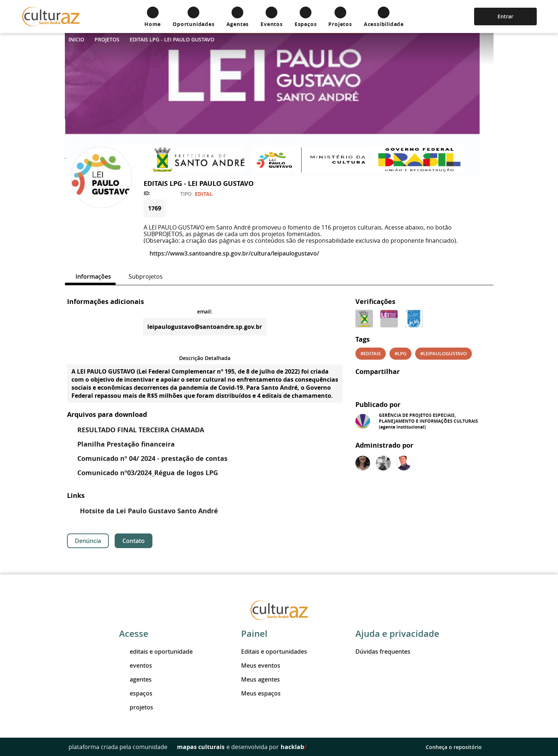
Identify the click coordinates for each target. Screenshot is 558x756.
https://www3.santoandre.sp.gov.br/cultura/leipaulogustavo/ (231, 253)
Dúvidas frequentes (383, 652)
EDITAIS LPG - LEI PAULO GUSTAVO (172, 39)
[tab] (90, 276)
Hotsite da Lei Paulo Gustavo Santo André (143, 511)
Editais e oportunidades (274, 652)
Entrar (505, 16)
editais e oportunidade (156, 652)
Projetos (107, 39)
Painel (254, 634)
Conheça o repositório (458, 747)
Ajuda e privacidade (397, 634)
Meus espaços (261, 693)
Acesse (134, 634)
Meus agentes (260, 679)
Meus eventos (261, 665)
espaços (136, 693)
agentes (135, 679)
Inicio (76, 39)
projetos (136, 707)
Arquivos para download (107, 414)
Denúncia (88, 541)
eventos (136, 665)
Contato (134, 541)
